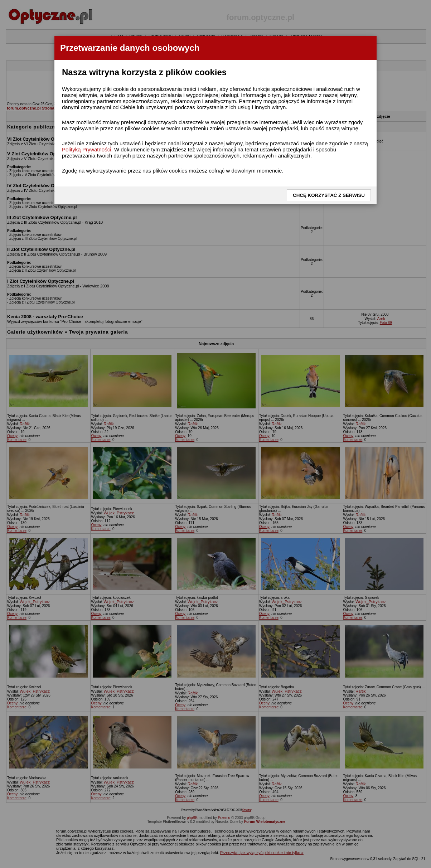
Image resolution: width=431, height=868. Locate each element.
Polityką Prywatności (87, 149)
